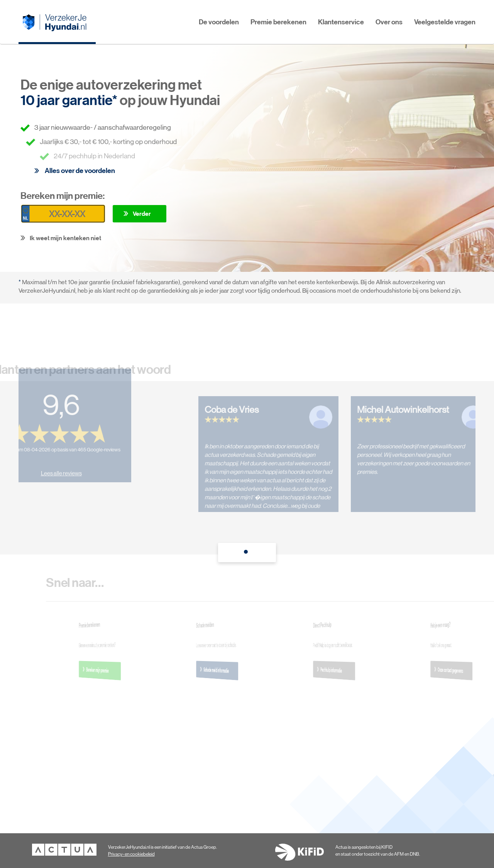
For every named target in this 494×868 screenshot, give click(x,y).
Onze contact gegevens (454, 670)
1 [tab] (247, 554)
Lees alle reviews (57, 469)
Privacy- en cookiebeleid (131, 854)
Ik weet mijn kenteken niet (65, 238)
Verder (142, 214)
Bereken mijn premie (102, 670)
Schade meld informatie (220, 670)
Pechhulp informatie (337, 670)
